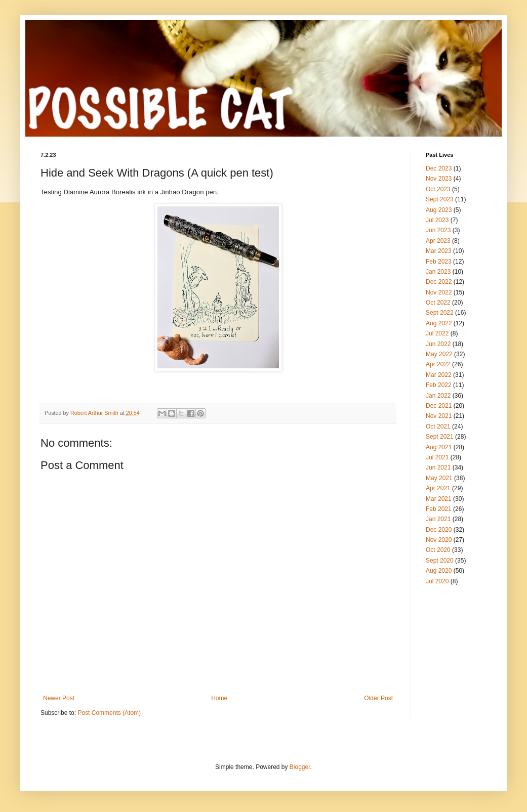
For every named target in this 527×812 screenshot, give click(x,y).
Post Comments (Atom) (109, 713)
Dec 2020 (439, 530)
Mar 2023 (439, 251)
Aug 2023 (439, 210)
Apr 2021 (438, 488)
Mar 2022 (439, 375)
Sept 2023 (440, 199)
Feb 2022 (439, 385)
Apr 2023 (438, 241)
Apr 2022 (438, 364)
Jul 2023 (437, 220)
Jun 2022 (438, 344)
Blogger (300, 767)
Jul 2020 (437, 581)
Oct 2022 (438, 303)
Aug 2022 (439, 323)
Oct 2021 (438, 426)
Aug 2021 (439, 447)
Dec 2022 (439, 282)
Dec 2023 (439, 168)
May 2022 (439, 354)
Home (219, 698)
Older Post (378, 698)
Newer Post (59, 698)
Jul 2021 (437, 457)
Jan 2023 (438, 272)
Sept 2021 (440, 437)
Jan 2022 (438, 396)
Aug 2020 (439, 571)
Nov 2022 (439, 292)
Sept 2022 (440, 313)
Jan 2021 (438, 519)
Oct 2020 (438, 550)
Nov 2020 (439, 540)
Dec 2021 (439, 406)
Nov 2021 (439, 416)
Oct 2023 (438, 189)
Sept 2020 (440, 561)
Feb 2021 (439, 509)
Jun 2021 (438, 467)
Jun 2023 (438, 230)
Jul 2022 (437, 333)
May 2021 (439, 478)
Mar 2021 (439, 499)
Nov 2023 (439, 179)
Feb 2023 (439, 262)
